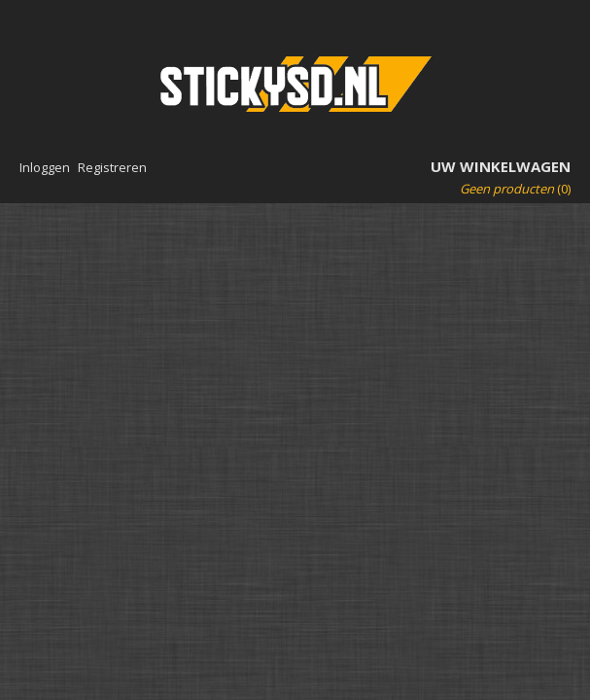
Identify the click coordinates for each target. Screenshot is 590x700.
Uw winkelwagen (501, 166)
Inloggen (45, 167)
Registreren (112, 167)
